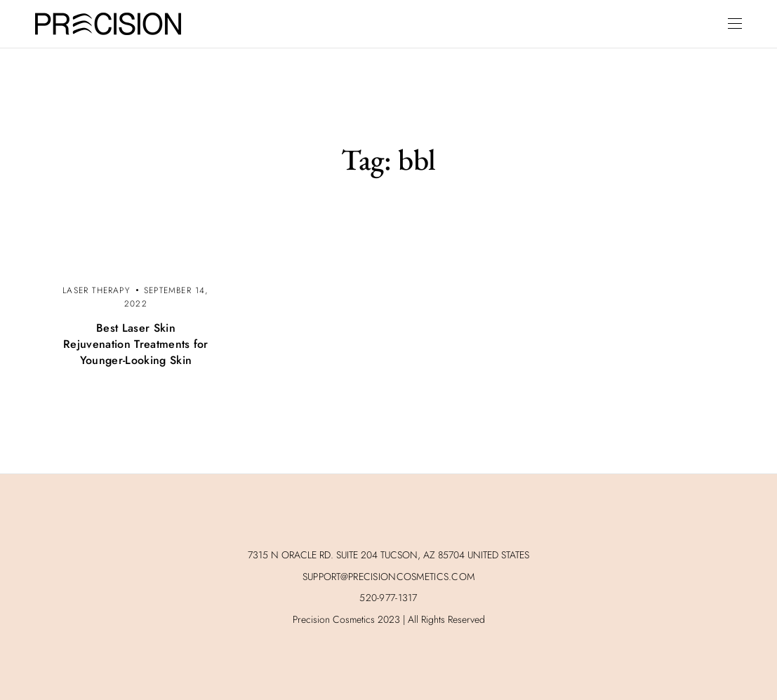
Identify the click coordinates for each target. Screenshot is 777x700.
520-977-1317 (388, 598)
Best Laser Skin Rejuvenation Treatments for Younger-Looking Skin (136, 344)
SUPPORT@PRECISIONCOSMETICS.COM (388, 577)
